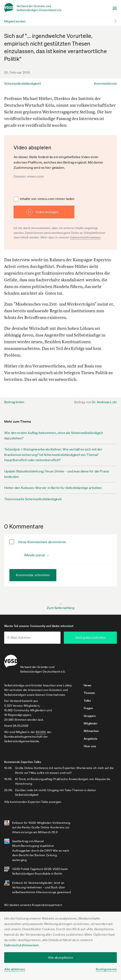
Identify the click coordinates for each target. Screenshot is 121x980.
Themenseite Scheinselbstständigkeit (33, 499)
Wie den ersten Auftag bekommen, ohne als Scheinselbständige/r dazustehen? (54, 435)
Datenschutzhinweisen (21, 945)
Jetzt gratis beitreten (94, 637)
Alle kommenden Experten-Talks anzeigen (33, 800)
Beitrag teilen (14, 402)
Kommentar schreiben (33, 575)
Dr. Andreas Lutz (104, 402)
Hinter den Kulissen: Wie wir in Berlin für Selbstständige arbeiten (53, 488)
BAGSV (41, 730)
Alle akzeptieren (60, 957)
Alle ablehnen (15, 969)
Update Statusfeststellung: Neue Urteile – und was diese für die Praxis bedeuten (57, 474)
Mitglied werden (15, 21)
